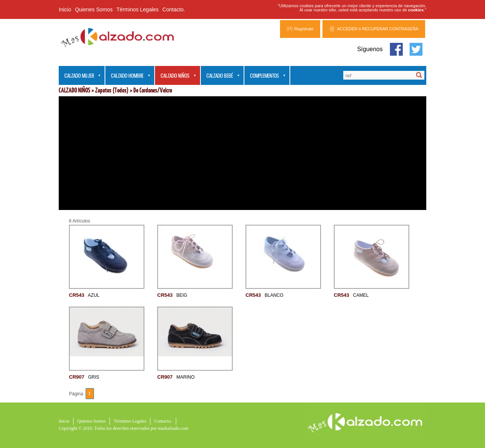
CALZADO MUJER (80, 76)
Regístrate (304, 29)
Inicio (65, 9)
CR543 (77, 295)
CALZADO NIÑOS (176, 76)
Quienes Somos (94, 9)
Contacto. (174, 9)
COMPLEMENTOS (265, 76)
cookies (416, 10)
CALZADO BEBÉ (221, 76)
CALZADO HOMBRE (128, 76)
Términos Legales (137, 9)
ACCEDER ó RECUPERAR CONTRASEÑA (378, 29)
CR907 (77, 377)
